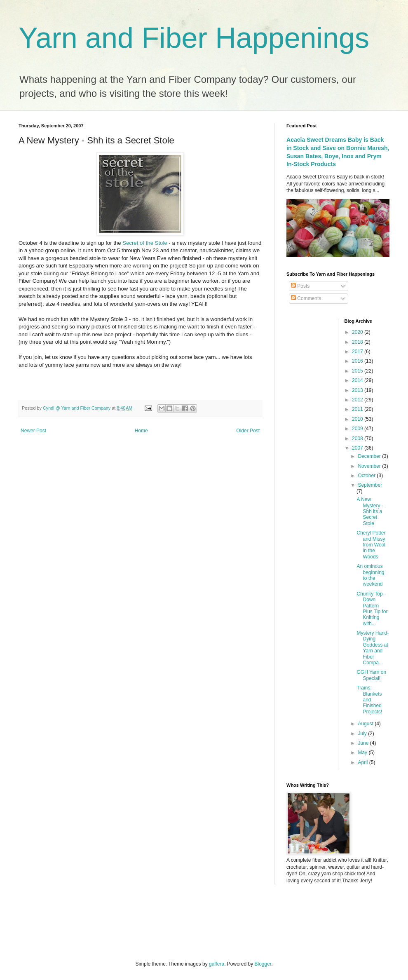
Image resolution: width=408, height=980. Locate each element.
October (367, 476)
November (370, 466)
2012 (358, 400)
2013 (358, 390)
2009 (358, 429)
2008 (358, 438)
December (370, 456)
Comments (306, 298)
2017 (358, 352)
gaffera (217, 964)
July (363, 734)
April (363, 762)
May (363, 753)
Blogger (263, 964)
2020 (358, 332)
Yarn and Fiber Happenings (194, 38)
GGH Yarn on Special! (371, 675)
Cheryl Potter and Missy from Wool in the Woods (371, 545)
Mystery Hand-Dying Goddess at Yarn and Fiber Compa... (373, 648)
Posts (300, 286)
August (366, 724)
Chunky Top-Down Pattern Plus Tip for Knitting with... (372, 609)
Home (141, 431)
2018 (358, 342)
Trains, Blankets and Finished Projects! (369, 700)
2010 (358, 419)
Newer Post (33, 431)
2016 (358, 361)
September (370, 485)
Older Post (248, 431)
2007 (358, 448)
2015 (358, 371)
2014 (358, 380)
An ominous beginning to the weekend (370, 575)
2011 (358, 409)
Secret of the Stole (145, 243)
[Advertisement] (109, 921)
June (364, 743)
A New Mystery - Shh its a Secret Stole (370, 511)
